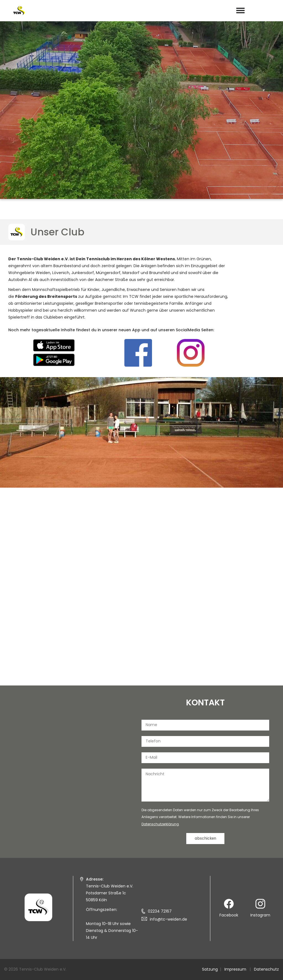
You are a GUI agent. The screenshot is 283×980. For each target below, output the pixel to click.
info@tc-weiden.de (168, 919)
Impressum (235, 969)
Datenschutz (266, 969)
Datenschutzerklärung (160, 824)
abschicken (205, 838)
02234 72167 (160, 911)
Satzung (210, 969)
